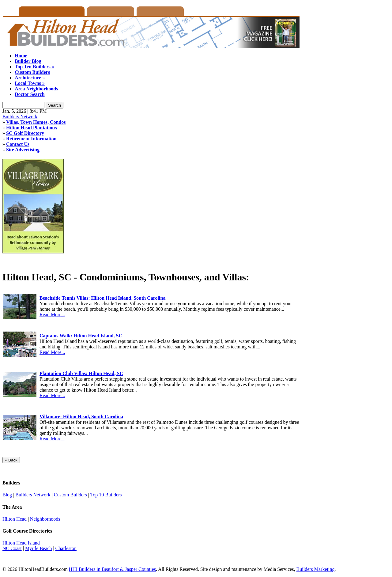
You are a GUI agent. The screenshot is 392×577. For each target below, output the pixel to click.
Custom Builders (70, 495)
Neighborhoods (45, 519)
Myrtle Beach (39, 548)
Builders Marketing (316, 569)
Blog (7, 495)
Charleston (66, 548)
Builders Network (20, 117)
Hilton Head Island (21, 543)
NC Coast (12, 548)
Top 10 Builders (106, 495)
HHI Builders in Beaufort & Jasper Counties (112, 569)
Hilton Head (15, 519)
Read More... (52, 315)
